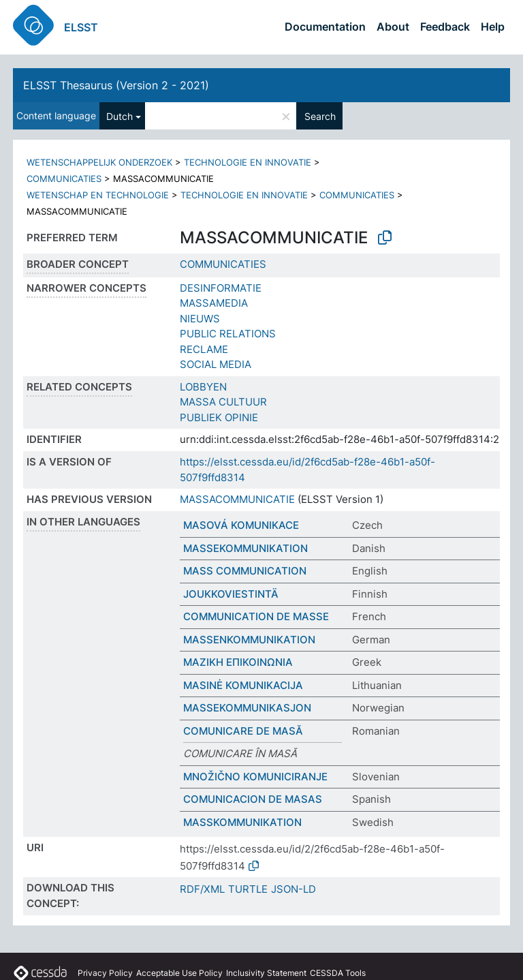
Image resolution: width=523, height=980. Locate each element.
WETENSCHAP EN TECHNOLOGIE (98, 195)
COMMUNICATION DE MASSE (256, 616)
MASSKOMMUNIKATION (242, 822)
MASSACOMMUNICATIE (237, 499)
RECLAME (204, 349)
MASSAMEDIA (214, 303)
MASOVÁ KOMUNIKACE (241, 525)
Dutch (120, 116)
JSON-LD (294, 889)
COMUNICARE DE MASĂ (243, 731)
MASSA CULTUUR (223, 402)
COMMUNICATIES (64, 179)
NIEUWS (200, 319)
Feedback (445, 27)
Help (493, 27)
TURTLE (248, 889)
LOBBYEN (203, 387)
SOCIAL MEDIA (216, 364)
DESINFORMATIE (221, 288)
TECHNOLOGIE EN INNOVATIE (248, 162)
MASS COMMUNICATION (245, 571)
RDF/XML (202, 889)
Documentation (325, 27)
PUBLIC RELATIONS (228, 334)
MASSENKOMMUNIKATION (249, 640)
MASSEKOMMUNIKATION (245, 548)
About (393, 27)
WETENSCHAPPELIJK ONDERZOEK (99, 162)
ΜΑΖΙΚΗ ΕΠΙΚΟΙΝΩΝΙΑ (238, 662)
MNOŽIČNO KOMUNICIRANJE (255, 777)
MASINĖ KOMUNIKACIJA (243, 685)
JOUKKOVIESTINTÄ (231, 594)
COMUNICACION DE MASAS (253, 799)
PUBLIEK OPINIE (219, 417)
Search (320, 116)
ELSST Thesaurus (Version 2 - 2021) (116, 85)
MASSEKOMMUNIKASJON (247, 708)
